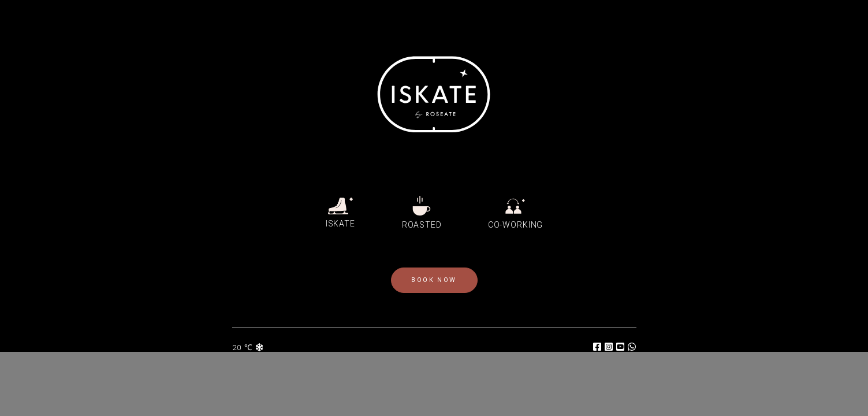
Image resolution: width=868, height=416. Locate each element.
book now (434, 280)
